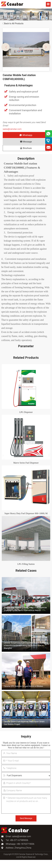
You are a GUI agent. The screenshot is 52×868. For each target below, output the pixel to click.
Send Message (26, 818)
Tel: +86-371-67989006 (17, 840)
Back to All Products (12, 24)
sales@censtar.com (12, 129)
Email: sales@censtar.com (18, 836)
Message (26, 142)
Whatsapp (26, 135)
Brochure (26, 148)
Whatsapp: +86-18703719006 (20, 844)
